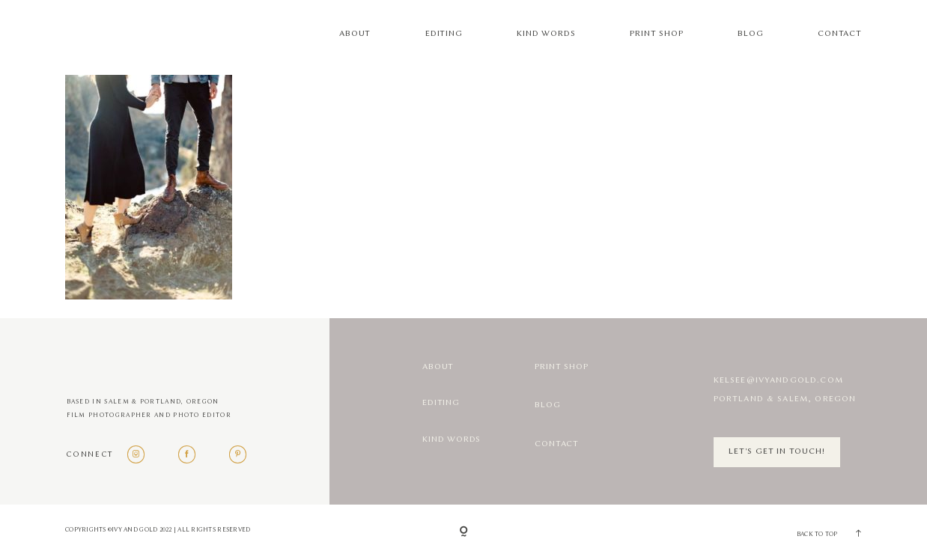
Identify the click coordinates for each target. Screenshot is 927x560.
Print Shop (656, 34)
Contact (840, 34)
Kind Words (546, 34)
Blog (750, 34)
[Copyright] (464, 533)
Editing (444, 34)
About (355, 34)
